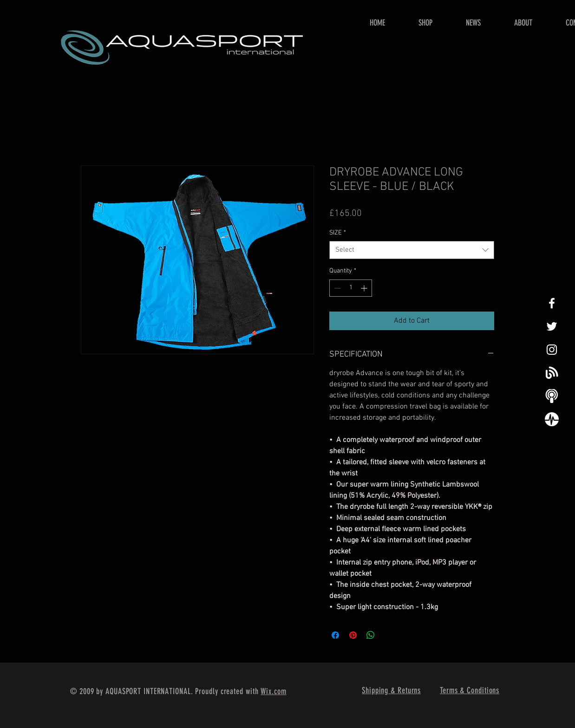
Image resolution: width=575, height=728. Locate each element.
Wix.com (273, 691)
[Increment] (365, 288)
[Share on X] (388, 635)
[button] (425, 23)
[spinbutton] (351, 288)
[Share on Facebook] (335, 635)
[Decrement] (337, 288)
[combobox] (412, 250)
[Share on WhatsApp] (371, 635)
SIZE (338, 233)
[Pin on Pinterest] (353, 635)
